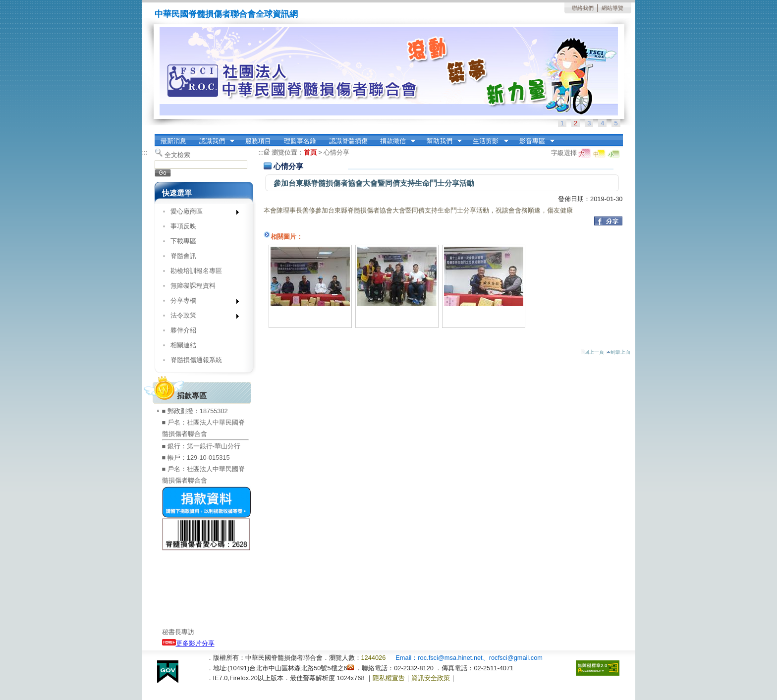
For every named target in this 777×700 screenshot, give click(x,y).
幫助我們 (441, 141)
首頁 (310, 152)
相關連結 (183, 345)
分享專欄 (201, 302)
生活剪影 (488, 141)
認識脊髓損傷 (348, 141)
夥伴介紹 (183, 330)
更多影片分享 (188, 643)
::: (145, 152)
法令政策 (201, 317)
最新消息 (173, 141)
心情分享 (336, 152)
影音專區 (534, 141)
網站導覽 (612, 8)
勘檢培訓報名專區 (196, 271)
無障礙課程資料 (193, 286)
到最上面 (618, 352)
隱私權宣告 (389, 678)
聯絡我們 (583, 8)
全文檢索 (177, 155)
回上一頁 (593, 352)
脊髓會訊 (183, 256)
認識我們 (214, 141)
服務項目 (258, 141)
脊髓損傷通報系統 (196, 360)
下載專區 (183, 241)
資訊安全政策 (431, 678)
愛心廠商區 (201, 213)
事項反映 (183, 226)
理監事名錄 (300, 141)
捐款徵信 (394, 141)
